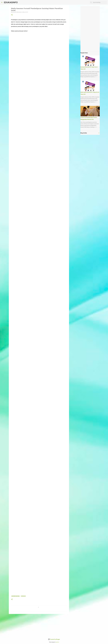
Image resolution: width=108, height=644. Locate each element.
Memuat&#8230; (33, 314)
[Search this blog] (100, 2)
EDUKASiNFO (11, 2)
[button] (12, 15)
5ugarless (57, 642)
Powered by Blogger (54, 639)
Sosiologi (23, 596)
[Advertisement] (39, 626)
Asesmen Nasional (16, 596)
